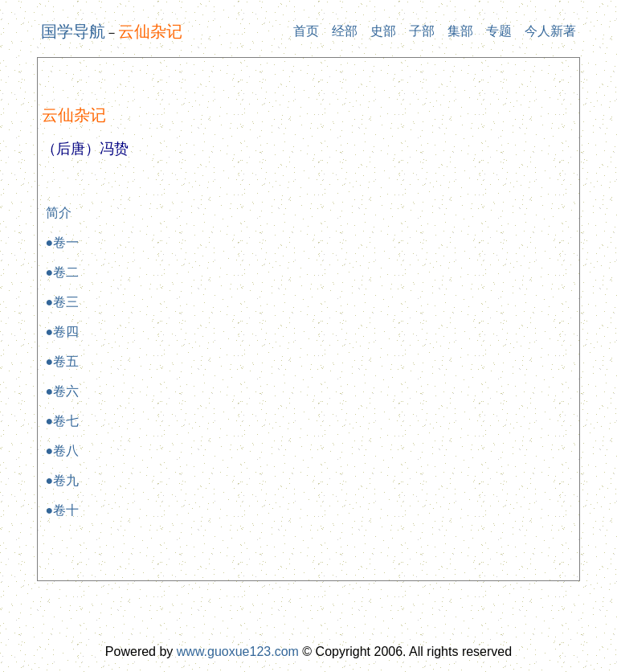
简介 (59, 213)
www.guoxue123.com (238, 652)
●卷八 (63, 451)
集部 (460, 31)
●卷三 (63, 302)
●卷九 (63, 480)
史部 (383, 31)
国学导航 (73, 31)
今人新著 (550, 31)
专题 (499, 31)
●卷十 (63, 510)
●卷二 (63, 272)
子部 (422, 31)
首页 (306, 31)
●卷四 (63, 332)
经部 (345, 31)
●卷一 (63, 242)
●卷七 (63, 421)
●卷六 (63, 391)
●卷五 (63, 361)
